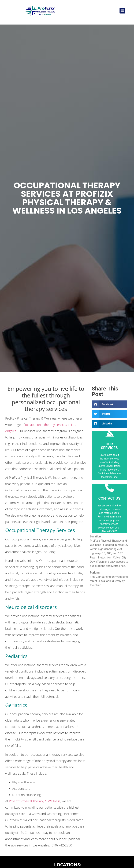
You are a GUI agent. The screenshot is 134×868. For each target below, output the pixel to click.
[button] (122, 11)
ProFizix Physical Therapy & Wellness (35, 801)
